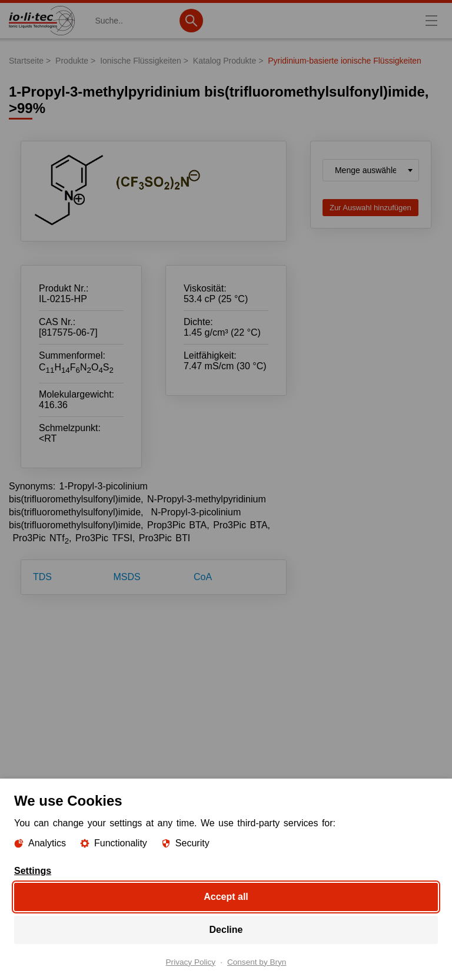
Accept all (226, 896)
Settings (33, 870)
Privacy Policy (191, 962)
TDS (42, 577)
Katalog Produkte (225, 61)
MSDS (127, 577)
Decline (226, 929)
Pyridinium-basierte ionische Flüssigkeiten (345, 61)
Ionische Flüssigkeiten (141, 61)
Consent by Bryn (257, 962)
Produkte (72, 61)
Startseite (26, 61)
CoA (203, 577)
